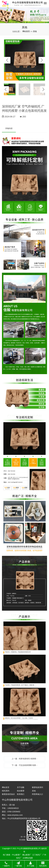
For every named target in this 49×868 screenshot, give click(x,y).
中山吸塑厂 (17, 855)
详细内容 (9, 128)
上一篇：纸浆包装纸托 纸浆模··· (25, 759)
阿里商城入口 (38, 794)
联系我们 (21, 794)
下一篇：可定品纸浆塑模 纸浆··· (25, 765)
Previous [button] (7, 60)
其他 (35, 31)
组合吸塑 (21, 791)
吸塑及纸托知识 (8, 794)
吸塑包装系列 (38, 787)
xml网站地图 (28, 858)
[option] (24, 60)
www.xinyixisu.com (15, 815)
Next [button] (42, 60)
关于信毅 (21, 787)
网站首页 (26, 31)
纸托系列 (6, 791)
